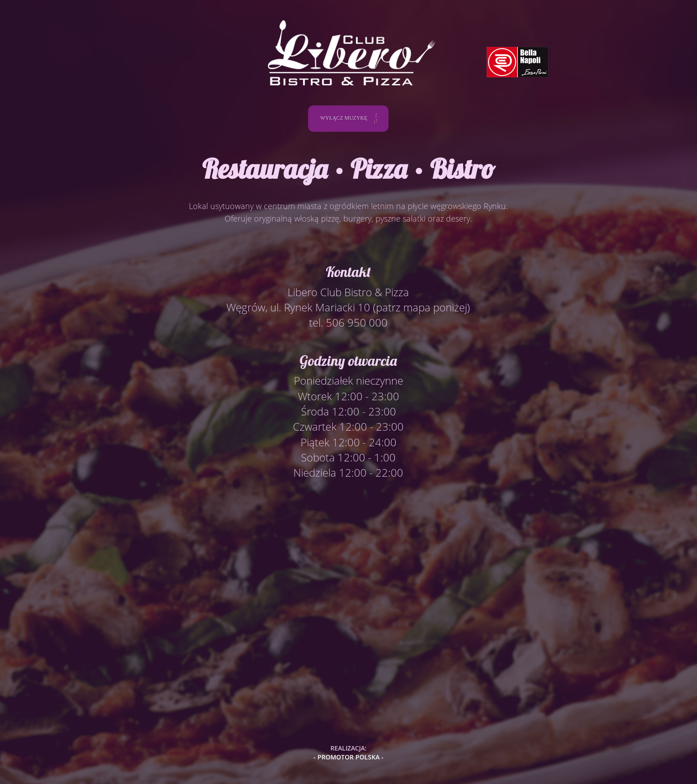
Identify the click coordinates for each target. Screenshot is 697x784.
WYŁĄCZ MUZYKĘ (348, 119)
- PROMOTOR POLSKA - (348, 757)
